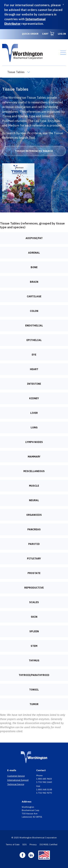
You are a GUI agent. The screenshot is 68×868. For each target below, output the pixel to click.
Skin (34, 617)
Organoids (34, 515)
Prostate (34, 573)
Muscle (34, 486)
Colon (34, 311)
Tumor (34, 704)
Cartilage (34, 296)
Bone (34, 267)
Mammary (34, 457)
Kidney (34, 398)
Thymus (34, 660)
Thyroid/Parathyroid (34, 675)
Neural (34, 500)
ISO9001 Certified (48, 844)
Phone (40, 775)
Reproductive (34, 588)
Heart (34, 369)
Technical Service (16, 784)
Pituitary (34, 559)
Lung (34, 427)
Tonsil (34, 690)
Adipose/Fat (34, 238)
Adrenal (34, 253)
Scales (34, 602)
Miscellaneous (34, 471)
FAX (38, 786)
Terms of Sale (13, 844)
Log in (62, 34)
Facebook (22, 855)
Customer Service (16, 776)
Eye (34, 355)
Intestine (34, 384)
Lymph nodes (34, 442)
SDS (24, 844)
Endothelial (34, 325)
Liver (34, 413)
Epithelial (34, 340)
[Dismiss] (63, 4)
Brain (34, 282)
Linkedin (31, 855)
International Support (18, 780)
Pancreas (34, 529)
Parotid (34, 544)
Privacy (33, 844)
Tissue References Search (34, 151)
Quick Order (30, 34)
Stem (34, 646)
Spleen (34, 631)
